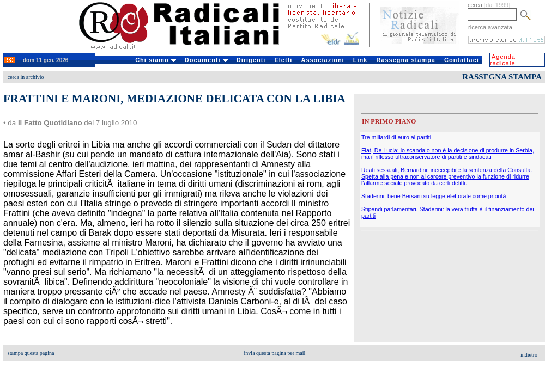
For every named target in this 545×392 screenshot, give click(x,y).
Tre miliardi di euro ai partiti (396, 137)
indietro (529, 355)
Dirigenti (251, 60)
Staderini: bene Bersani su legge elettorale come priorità (434, 196)
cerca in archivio (26, 77)
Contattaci (462, 60)
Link (361, 60)
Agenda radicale (503, 60)
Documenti (206, 60)
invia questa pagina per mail (275, 353)
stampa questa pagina (31, 353)
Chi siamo (156, 60)
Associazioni (322, 60)
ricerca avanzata (490, 27)
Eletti (283, 60)
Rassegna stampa (406, 60)
